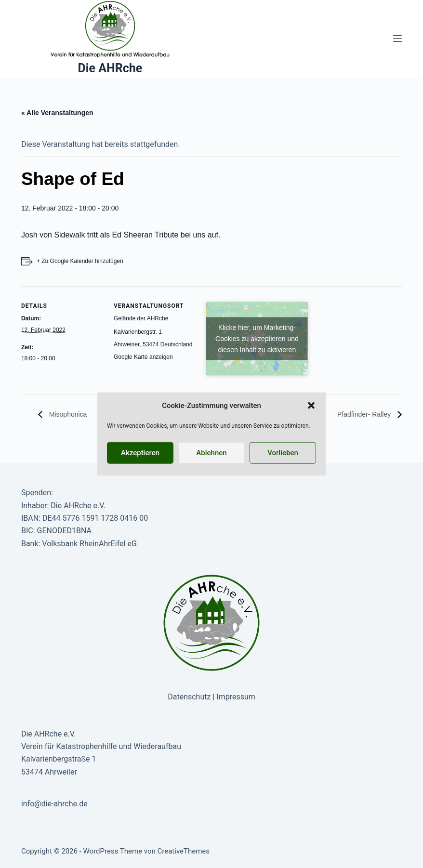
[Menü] (397, 39)
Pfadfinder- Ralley (365, 414)
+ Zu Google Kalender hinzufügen (80, 261)
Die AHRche (110, 68)
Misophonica (67, 414)
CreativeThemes (184, 851)
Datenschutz (189, 697)
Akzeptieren (140, 453)
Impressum (236, 697)
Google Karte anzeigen (143, 357)
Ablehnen (211, 453)
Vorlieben (283, 453)
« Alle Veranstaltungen (57, 113)
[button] (311, 406)
